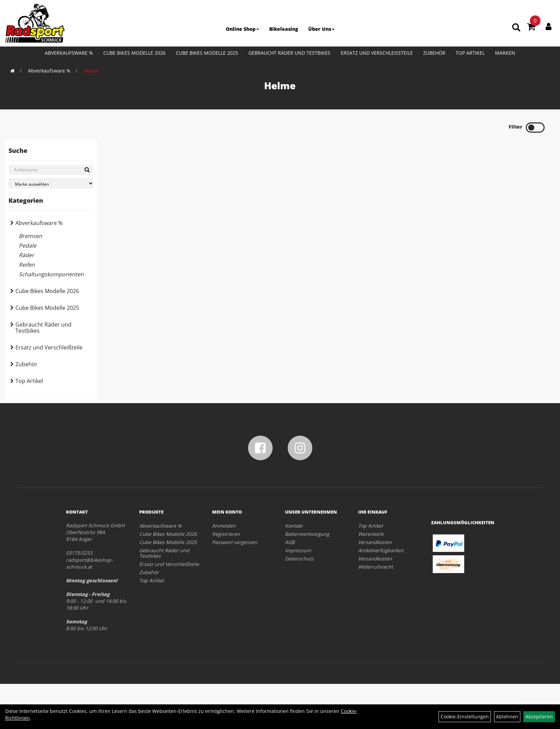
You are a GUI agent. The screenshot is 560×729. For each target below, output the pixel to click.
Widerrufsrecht (376, 567)
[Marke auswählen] (51, 183)
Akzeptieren (539, 717)
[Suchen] (87, 170)
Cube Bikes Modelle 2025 (207, 53)
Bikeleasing (284, 29)
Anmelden (224, 526)
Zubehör (434, 53)
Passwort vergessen (235, 542)
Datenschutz (299, 559)
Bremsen (30, 236)
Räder (27, 255)
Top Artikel (470, 53)
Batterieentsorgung (307, 534)
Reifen (27, 265)
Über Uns (321, 29)
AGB (290, 542)
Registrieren (226, 534)
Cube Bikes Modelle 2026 (134, 53)
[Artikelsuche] (516, 28)
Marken (505, 53)
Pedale (28, 246)
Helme (91, 71)
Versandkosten (375, 542)
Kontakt (294, 526)
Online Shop (242, 29)
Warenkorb (371, 534)
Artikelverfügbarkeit (381, 550)
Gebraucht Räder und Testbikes (289, 53)
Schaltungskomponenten (51, 274)
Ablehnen (507, 717)
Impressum (298, 550)
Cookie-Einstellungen (465, 717)
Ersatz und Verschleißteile (377, 53)
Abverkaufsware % (69, 53)
